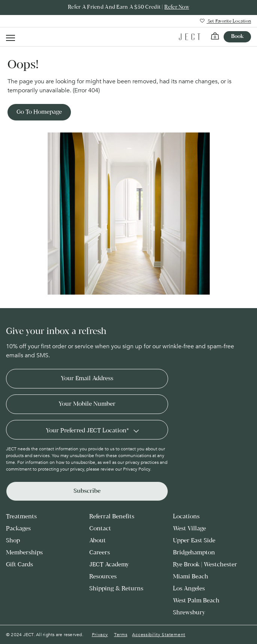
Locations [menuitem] (186, 517)
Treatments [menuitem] (21, 517)
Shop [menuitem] (13, 541)
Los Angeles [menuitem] (189, 589)
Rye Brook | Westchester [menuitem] (205, 565)
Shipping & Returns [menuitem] (116, 589)
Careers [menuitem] (100, 553)
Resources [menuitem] (103, 577)
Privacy (100, 635)
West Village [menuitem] (189, 529)
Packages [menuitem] (18, 529)
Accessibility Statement (159, 635)
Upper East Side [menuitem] (194, 541)
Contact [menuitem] (100, 529)
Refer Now (177, 7)
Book (237, 37)
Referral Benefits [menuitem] (112, 517)
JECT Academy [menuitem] (109, 565)
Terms (121, 635)
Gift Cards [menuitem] (20, 565)
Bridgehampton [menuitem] (194, 553)
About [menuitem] (98, 541)
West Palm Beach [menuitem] (196, 601)
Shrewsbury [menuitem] (189, 613)
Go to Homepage (39, 112)
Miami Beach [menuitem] (191, 577)
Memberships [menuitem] (24, 553)
